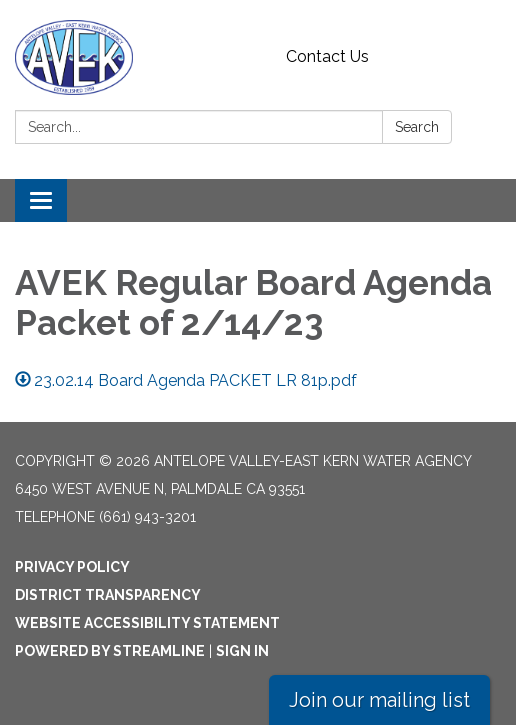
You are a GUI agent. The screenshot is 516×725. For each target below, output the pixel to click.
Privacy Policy (72, 567)
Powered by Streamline (110, 651)
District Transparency (108, 595)
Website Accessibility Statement (147, 623)
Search (417, 127)
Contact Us (327, 56)
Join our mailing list (379, 700)
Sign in (242, 651)
